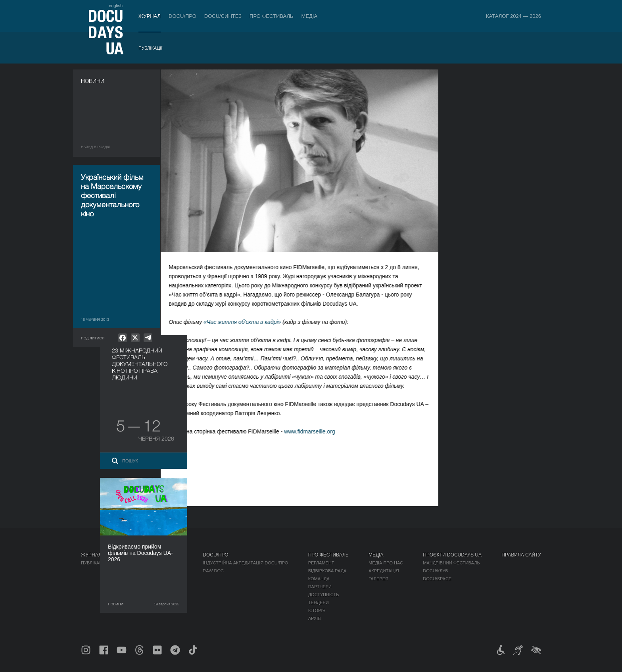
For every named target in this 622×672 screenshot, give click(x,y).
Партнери (320, 587)
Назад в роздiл (96, 147)
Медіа (310, 16)
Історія (317, 610)
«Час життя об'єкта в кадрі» (250, 322)
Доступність (324, 595)
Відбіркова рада (327, 571)
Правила (135, 563)
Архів (315, 618)
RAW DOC (213, 571)
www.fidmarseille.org (317, 431)
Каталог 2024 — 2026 (514, 16)
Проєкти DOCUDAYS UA (452, 555)
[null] (123, 338)
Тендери (319, 603)
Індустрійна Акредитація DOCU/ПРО (245, 563)
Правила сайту (521, 555)
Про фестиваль (272, 16)
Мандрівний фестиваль (451, 563)
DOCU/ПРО (182, 16)
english (116, 6)
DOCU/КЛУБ (435, 571)
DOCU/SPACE (437, 579)
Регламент (321, 563)
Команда (319, 579)
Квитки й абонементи (154, 555)
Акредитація (384, 571)
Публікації (150, 48)
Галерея (378, 579)
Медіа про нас (386, 563)
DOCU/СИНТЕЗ (223, 16)
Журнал (150, 16)
